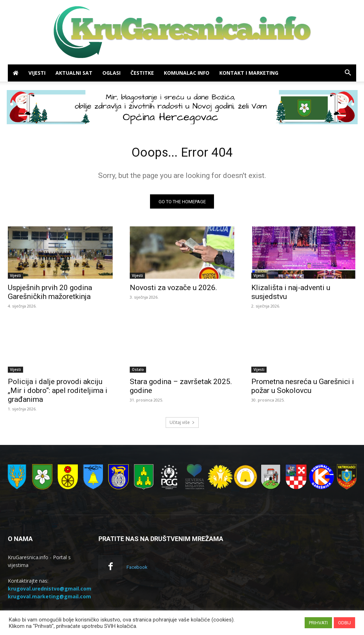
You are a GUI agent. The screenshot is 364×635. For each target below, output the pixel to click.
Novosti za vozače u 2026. (173, 290)
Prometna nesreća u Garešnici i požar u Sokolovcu (303, 389)
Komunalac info (187, 73)
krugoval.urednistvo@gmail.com (50, 591)
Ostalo (138, 372)
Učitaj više (182, 425)
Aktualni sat (74, 73)
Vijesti (37, 73)
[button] (348, 74)
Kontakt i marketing (249, 73)
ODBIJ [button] (344, 623)
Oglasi (111, 73)
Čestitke (142, 73)
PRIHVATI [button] (318, 623)
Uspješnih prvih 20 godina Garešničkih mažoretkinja (50, 295)
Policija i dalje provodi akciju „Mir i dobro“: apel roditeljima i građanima (58, 393)
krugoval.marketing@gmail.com (49, 599)
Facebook (137, 570)
